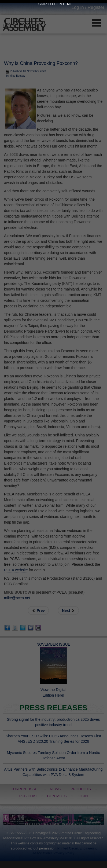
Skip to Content (55, 4)
